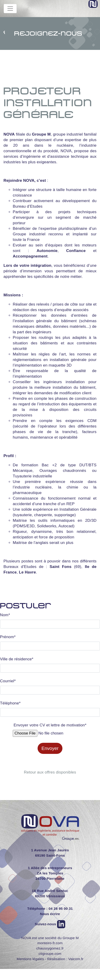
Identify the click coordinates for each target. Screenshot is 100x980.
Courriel (8, 681)
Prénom (8, 637)
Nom (5, 615)
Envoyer (50, 748)
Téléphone (10, 703)
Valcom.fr (76, 959)
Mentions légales (30, 959)
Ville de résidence (17, 659)
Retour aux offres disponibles (50, 772)
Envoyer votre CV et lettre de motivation (50, 725)
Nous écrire (50, 914)
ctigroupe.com (50, 954)
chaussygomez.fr (50, 948)
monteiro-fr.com (50, 943)
